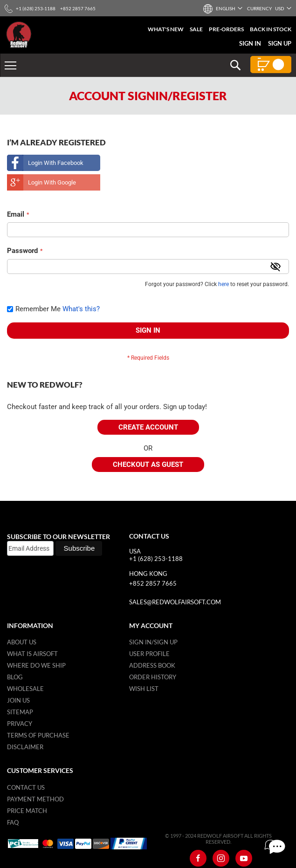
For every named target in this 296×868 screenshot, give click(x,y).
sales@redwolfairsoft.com (175, 602)
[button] (225, 8)
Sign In (250, 43)
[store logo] (19, 35)
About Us (22, 642)
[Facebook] (198, 858)
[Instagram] (221, 858)
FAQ (13, 822)
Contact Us (26, 787)
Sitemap (20, 712)
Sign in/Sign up (153, 642)
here (224, 284)
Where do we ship (36, 665)
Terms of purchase (38, 735)
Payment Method (35, 799)
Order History (153, 677)
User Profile (149, 654)
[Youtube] (244, 858)
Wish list (144, 689)
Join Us (18, 700)
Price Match (27, 811)
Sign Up (280, 43)
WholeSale (25, 689)
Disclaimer (25, 747)
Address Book (152, 665)
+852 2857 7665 (153, 583)
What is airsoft (32, 654)
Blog (15, 677)
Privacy (20, 724)
